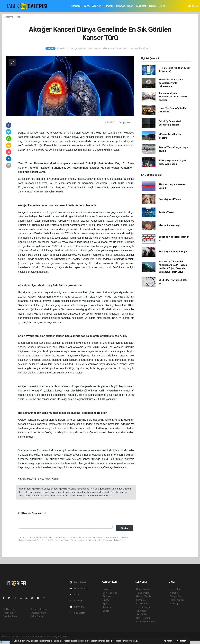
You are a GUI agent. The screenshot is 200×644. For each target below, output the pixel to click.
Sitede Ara (175, 589)
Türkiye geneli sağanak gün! (173, 252)
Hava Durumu (143, 589)
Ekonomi (76, 6)
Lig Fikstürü (142, 604)
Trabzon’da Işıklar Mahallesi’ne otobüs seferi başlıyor (173, 97)
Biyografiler (176, 596)
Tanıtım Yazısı (166, 212)
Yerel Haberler (92, 6)
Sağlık (153, 6)
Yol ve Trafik (143, 593)
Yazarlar (76, 595)
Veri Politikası (10, 616)
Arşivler (76, 601)
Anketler (174, 593)
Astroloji (174, 604)
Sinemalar (141, 611)
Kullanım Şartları (39, 609)
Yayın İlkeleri (10, 613)
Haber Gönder (37, 616)
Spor (130, 6)
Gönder (124, 528)
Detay (168, 641)
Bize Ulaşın (77, 613)
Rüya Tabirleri (177, 600)
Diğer (162, 6)
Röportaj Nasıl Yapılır (170, 199)
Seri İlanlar (142, 614)
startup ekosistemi (9, 642)
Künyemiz (77, 607)
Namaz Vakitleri (144, 596)
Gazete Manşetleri (146, 622)
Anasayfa (9, 17)
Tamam (181, 641)
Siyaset (120, 6)
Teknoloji (141, 6)
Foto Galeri (78, 582)
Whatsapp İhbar (38, 613)
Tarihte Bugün (143, 607)
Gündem (109, 6)
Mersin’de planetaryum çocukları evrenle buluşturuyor (171, 83)
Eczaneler (141, 600)
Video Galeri (78, 589)
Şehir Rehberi (143, 618)
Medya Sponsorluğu (169, 225)
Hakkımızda (9, 609)
